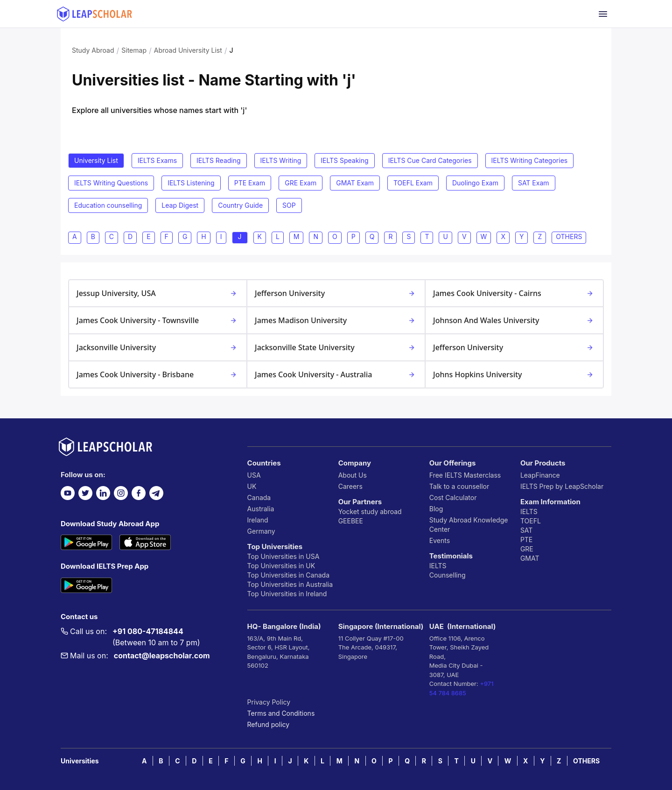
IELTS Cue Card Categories (430, 160)
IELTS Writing (281, 160)
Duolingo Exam (475, 183)
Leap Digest (180, 205)
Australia (261, 509)
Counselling (448, 575)
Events (440, 540)
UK (252, 486)
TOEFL (531, 521)
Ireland (258, 520)
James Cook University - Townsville (158, 320)
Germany (261, 531)
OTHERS (586, 761)
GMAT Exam (355, 183)
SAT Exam (534, 183)
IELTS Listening (191, 183)
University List (96, 160)
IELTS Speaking (344, 160)
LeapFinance (540, 475)
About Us (353, 475)
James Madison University (336, 320)
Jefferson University (336, 293)
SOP (289, 205)
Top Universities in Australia (290, 584)
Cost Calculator (453, 497)
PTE (526, 540)
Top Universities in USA (283, 556)
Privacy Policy (269, 702)
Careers (350, 486)
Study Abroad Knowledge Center (469, 525)
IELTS (438, 566)
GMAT (530, 558)
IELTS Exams (157, 160)
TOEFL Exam (413, 183)
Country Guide (240, 205)
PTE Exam (250, 183)
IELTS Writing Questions (111, 183)
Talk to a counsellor (459, 486)
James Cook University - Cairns (514, 293)
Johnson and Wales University (514, 320)
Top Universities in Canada (288, 575)
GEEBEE (351, 521)
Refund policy (269, 724)
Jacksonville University (158, 347)
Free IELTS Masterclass (465, 475)
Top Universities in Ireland (287, 594)
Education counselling (108, 205)
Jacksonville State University (336, 347)
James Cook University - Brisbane (158, 374)
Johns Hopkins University (514, 374)
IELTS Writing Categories (530, 160)
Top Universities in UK (281, 566)
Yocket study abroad (370, 511)
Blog (436, 509)
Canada (259, 497)
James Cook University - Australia (336, 374)
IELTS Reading (219, 160)
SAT (527, 530)
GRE (527, 549)
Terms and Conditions (281, 713)
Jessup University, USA (158, 293)
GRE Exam (301, 183)
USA (254, 475)
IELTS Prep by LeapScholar (562, 486)
